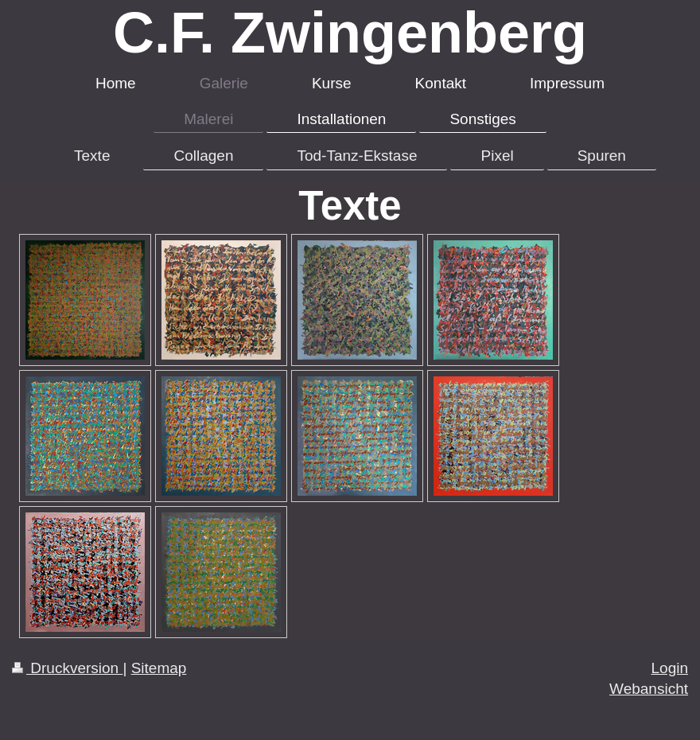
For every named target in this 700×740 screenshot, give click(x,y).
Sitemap (159, 668)
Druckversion (67, 668)
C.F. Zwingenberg (350, 33)
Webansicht (649, 689)
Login (670, 668)
